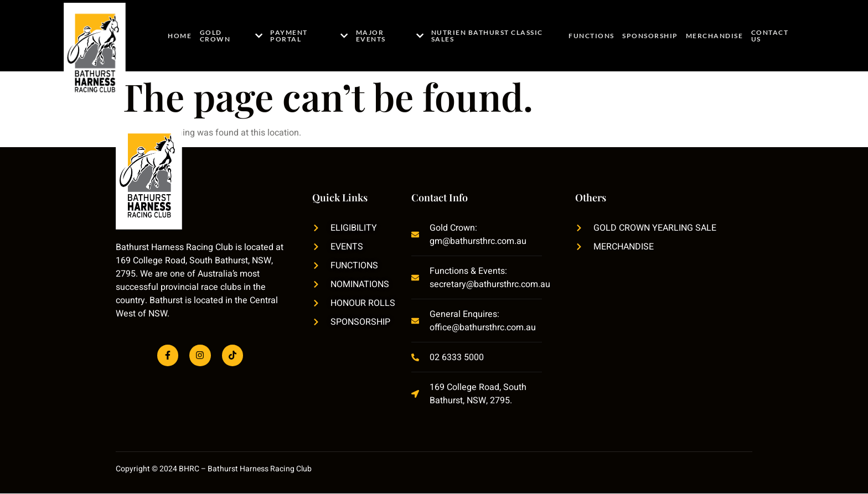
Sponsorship (651, 36)
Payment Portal (308, 36)
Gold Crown (230, 36)
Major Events (390, 36)
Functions (594, 36)
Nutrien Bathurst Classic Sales (487, 36)
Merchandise (715, 36)
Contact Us (768, 36)
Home (179, 36)
